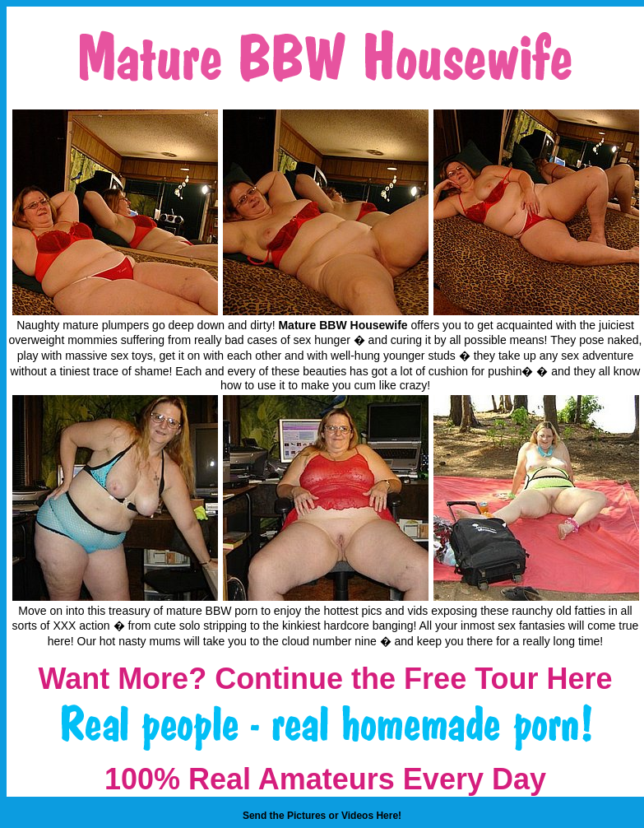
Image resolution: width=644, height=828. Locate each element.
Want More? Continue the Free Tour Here (325, 679)
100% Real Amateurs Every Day (325, 779)
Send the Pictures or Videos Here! (322, 816)
